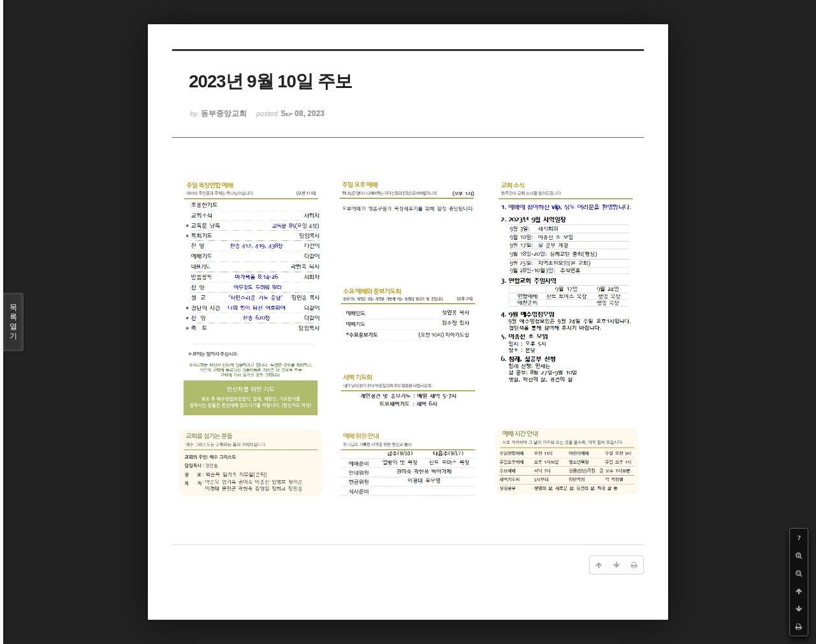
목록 (13, 322)
